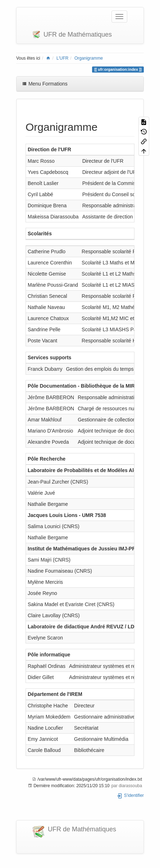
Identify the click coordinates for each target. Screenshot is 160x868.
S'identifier (130, 795)
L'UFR (62, 58)
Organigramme (89, 58)
